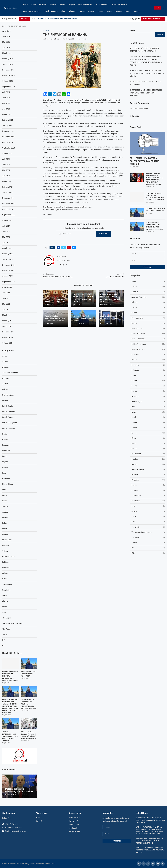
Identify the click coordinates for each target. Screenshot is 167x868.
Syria (148, 522)
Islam (63, 11)
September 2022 (9, 282)
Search (132, 31)
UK (148, 548)
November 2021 (8, 337)
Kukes (52, 5)
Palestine (148, 480)
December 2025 (8, 70)
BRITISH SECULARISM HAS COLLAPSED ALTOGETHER (155, 210)
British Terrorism (119, 5)
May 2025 (6, 103)
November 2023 (8, 204)
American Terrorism (31, 11)
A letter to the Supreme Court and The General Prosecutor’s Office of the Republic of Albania (29, 735)
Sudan (148, 517)
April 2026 (6, 48)
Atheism (148, 302)
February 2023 (8, 254)
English (72, 5)
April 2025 (6, 109)
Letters (100, 11)
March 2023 (7, 248)
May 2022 (6, 304)
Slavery (148, 511)
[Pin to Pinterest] (69, 248)
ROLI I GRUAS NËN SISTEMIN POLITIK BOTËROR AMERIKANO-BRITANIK (145, 161)
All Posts (43, 5)
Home (26, 5)
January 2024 (7, 193)
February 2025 (8, 120)
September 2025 (9, 87)
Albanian (148, 292)
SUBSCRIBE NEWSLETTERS (153, 19)
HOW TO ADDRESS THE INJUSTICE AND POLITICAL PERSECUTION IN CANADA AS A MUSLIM (147, 73)
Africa (148, 281)
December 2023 (8, 198)
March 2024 (7, 181)
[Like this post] (53, 248)
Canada (148, 360)
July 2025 (6, 92)
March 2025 (7, 114)
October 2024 (7, 142)
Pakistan (148, 475)
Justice (148, 423)
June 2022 (6, 298)
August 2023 (7, 220)
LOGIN (158, 8)
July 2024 (6, 159)
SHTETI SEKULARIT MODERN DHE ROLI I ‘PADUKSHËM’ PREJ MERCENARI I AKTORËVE (146, 93)
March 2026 (7, 53)
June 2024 (6, 165)
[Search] (164, 8)
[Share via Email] (74, 248)
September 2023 (9, 215)
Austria (148, 308)
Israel (148, 417)
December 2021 (8, 332)
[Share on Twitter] (63, 248)
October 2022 (7, 276)
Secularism (148, 501)
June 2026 (6, 36)
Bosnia (82, 11)
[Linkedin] (136, 19)
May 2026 (6, 42)
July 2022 (6, 293)
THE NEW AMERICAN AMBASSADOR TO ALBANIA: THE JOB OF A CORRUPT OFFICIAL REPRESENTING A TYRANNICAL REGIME (154, 179)
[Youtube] (139, 19)
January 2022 (7, 326)
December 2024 (8, 131)
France (148, 391)
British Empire (101, 5)
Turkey (148, 543)
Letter (148, 443)
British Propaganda (148, 344)
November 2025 (8, 75)
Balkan (148, 313)
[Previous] (32, 19)
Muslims (148, 459)
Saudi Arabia (148, 496)
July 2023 (6, 226)
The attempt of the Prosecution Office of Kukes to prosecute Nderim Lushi (55, 318)
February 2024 (8, 187)
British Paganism (51, 11)
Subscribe (104, 234)
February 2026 (8, 59)
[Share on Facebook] (58, 248)
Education (148, 370)
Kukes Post (55, 39)
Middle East (148, 454)
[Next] (35, 19)
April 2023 (6, 243)
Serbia (148, 506)
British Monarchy (148, 334)
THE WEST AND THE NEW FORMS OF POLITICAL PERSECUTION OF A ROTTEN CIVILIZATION (29, 704)
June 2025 (6, 98)
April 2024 (6, 176)
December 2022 (8, 265)
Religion (148, 490)
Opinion (148, 464)
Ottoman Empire (84, 5)
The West (148, 537)
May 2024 (6, 170)
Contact (136, 11)
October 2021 (7, 343)
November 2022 (8, 271)
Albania (72, 11)
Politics (63, 5)
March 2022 (7, 315)
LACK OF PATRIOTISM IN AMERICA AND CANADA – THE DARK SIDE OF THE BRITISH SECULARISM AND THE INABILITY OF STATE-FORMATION (10, 706)
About (128, 11)
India (148, 407)
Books (109, 11)
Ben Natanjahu (148, 318)
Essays (148, 386)
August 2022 (7, 287)
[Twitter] (133, 19)
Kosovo (91, 11)
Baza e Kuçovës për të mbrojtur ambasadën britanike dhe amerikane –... (59, 19)
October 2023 (7, 209)
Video (34, 5)
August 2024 (7, 154)
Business (148, 355)
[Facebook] (130, 19)
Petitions (119, 11)
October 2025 (7, 81)
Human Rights (148, 402)
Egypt (148, 375)
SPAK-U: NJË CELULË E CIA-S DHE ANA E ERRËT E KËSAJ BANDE (111, 318)
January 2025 (7, 126)
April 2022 (6, 310)
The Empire (148, 527)
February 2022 (8, 321)
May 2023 (6, 237)
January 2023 (7, 259)
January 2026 (7, 64)
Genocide (148, 396)
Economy (148, 365)
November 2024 (8, 137)
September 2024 (9, 148)
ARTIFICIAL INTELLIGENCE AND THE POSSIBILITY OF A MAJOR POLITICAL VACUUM (10, 736)
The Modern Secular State (148, 532)
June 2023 (6, 232)
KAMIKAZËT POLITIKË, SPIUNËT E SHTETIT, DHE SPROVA (82, 318)
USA (148, 553)
